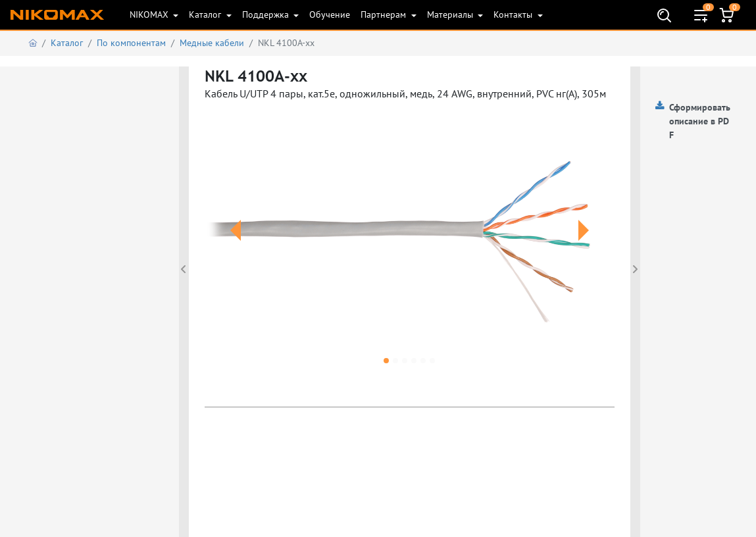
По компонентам (131, 43)
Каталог (206, 14)
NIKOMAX (150, 14)
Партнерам (385, 14)
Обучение (330, 14)
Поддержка (267, 14)
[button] (235, 246)
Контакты (514, 14)
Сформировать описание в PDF (700, 121)
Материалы (451, 14)
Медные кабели (212, 43)
